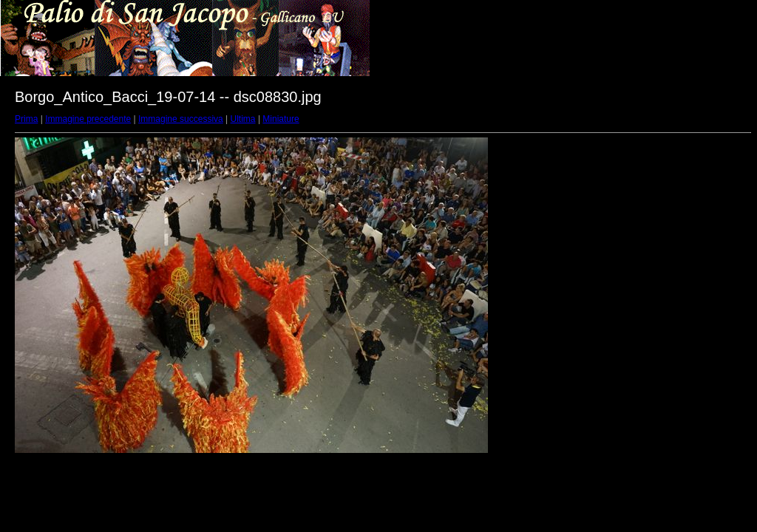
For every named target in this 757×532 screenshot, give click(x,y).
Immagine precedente (88, 119)
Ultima (243, 119)
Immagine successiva (181, 119)
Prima (26, 119)
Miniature (281, 119)
